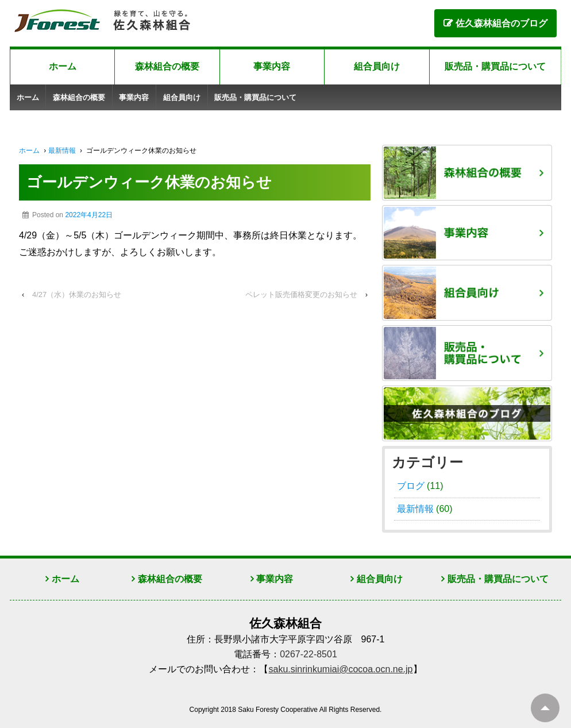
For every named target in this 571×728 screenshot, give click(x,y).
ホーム (63, 66)
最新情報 (62, 151)
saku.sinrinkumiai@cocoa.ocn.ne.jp (340, 669)
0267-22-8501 (308, 654)
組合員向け (377, 66)
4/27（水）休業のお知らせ (77, 294)
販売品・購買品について (495, 66)
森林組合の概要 (167, 66)
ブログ (411, 486)
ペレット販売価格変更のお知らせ (301, 294)
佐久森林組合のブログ (501, 23)
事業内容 (272, 66)
